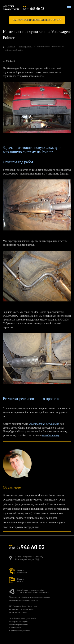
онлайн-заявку (51, 435)
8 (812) (33, 8)
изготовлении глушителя (44, 424)
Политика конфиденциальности (24, 600)
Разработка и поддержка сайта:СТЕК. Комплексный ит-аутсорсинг (33, 591)
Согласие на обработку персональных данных (30, 597)
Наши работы (26, 47)
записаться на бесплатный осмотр (37, 20)
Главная (11, 47)
